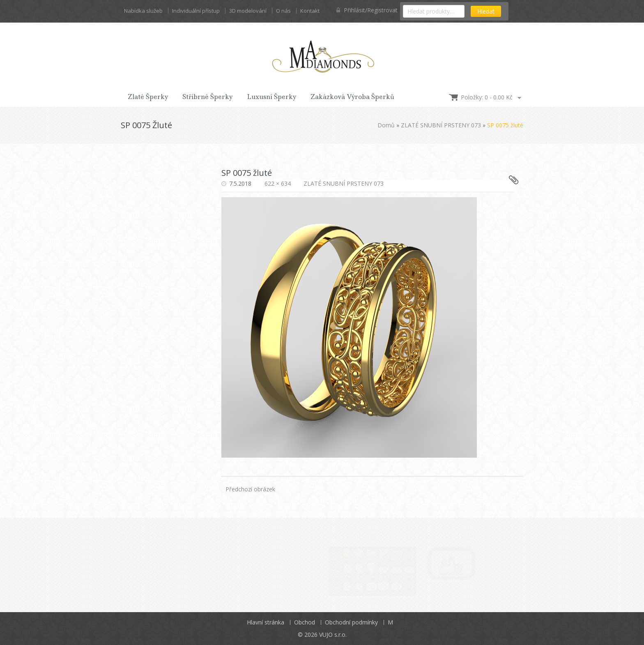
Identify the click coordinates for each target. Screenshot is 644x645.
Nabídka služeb (143, 11)
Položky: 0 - (487, 97)
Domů (386, 125)
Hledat (486, 11)
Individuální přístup (196, 11)
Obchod (305, 622)
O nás (283, 11)
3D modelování (248, 11)
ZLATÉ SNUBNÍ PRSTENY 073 (441, 125)
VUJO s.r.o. (333, 635)
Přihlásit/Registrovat (367, 10)
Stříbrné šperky (208, 97)
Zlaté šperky (148, 97)
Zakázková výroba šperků (352, 97)
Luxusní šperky (272, 97)
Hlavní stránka (266, 622)
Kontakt (310, 11)
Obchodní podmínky (351, 622)
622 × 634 (278, 183)
